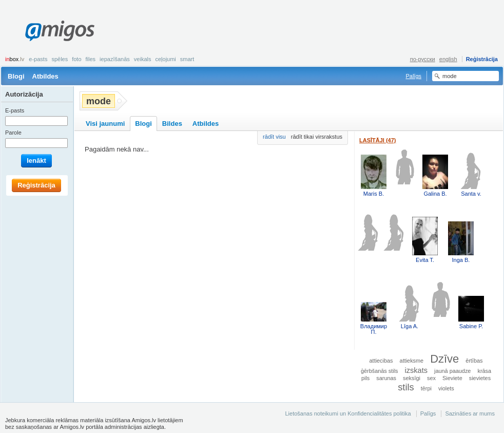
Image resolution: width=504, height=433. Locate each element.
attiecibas (381, 361)
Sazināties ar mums (470, 413)
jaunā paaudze (452, 371)
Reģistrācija (482, 59)
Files (91, 59)
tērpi (426, 388)
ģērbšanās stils (380, 371)
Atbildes (45, 76)
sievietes (480, 378)
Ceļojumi (165, 59)
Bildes (172, 124)
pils (365, 378)
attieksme (412, 361)
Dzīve (444, 359)
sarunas (386, 378)
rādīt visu (274, 137)
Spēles (60, 59)
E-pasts (38, 59)
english (448, 59)
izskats (416, 370)
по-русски (423, 59)
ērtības (474, 361)
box (15, 59)
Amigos (60, 31)
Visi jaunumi (105, 124)
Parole (13, 133)
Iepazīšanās (115, 59)
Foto (76, 59)
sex (431, 378)
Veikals (143, 59)
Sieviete (452, 378)
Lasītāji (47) (378, 140)
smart (187, 59)
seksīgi (412, 378)
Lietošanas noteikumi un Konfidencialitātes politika (348, 413)
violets (446, 388)
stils (406, 387)
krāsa (484, 371)
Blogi (16, 76)
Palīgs (413, 76)
